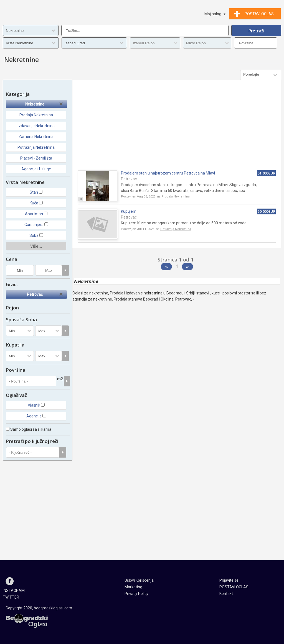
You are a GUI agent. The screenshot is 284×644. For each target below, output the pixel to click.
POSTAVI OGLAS (234, 587)
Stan (34, 192)
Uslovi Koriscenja (139, 580)
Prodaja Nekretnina (36, 115)
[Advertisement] (177, 127)
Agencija (34, 416)
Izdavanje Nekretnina (36, 126)
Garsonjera (34, 225)
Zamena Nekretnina (36, 137)
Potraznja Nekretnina (36, 147)
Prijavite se (229, 580)
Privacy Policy (136, 594)
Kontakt (226, 594)
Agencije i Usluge (36, 169)
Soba (34, 235)
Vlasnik (34, 405)
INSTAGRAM (14, 591)
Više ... (36, 246)
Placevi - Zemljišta (36, 158)
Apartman (34, 214)
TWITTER (11, 597)
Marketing (133, 587)
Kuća (34, 203)
